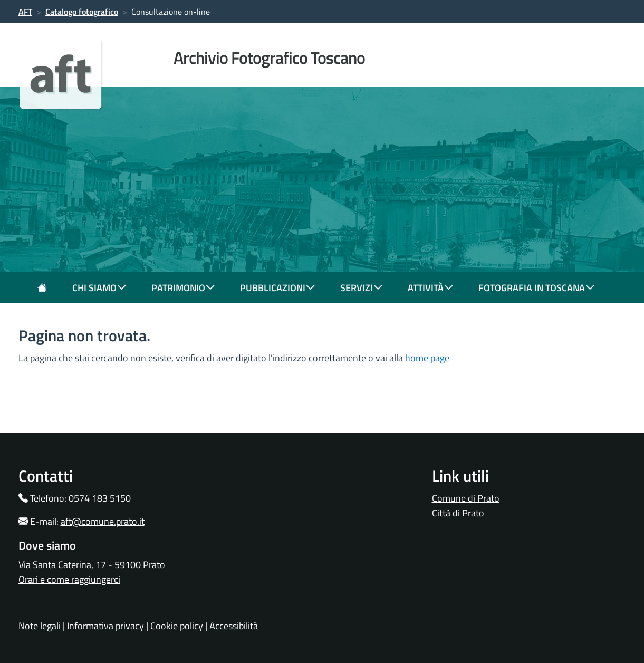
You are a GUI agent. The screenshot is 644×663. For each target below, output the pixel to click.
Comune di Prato (466, 498)
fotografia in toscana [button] (536, 288)
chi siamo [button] (99, 288)
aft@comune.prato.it (103, 521)
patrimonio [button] (183, 288)
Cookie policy (177, 626)
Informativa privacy (105, 626)
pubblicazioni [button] (277, 288)
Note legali (40, 626)
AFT (25, 12)
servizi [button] (361, 288)
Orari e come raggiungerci (69, 579)
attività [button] (430, 288)
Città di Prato (458, 513)
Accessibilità (234, 626)
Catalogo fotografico (82, 12)
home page (427, 358)
